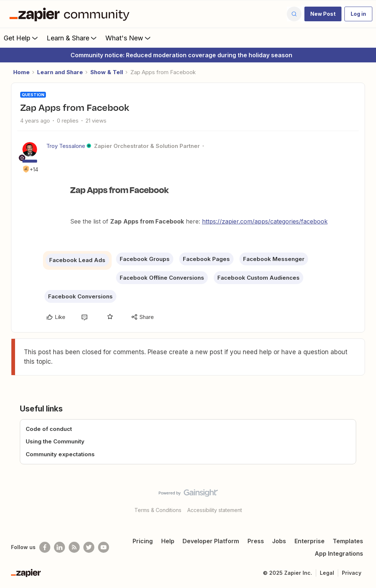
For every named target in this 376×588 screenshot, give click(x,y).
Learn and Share (60, 72)
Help (168, 541)
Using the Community (55, 441)
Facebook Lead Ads (77, 260)
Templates (348, 541)
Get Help (21, 38)
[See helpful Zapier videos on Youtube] (104, 547)
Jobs (279, 541)
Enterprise (310, 541)
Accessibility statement (215, 510)
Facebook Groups (145, 259)
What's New (129, 38)
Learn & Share (72, 38)
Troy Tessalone (66, 146)
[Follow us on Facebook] (45, 547)
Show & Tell (107, 72)
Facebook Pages (206, 259)
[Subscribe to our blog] (74, 547)
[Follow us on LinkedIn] (59, 547)
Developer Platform (211, 541)
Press (256, 541)
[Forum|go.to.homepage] (71, 14)
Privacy (352, 573)
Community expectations (60, 454)
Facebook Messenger (274, 259)
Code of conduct (49, 429)
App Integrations (339, 553)
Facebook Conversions (80, 296)
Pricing (143, 541)
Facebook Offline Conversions (162, 278)
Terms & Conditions (158, 510)
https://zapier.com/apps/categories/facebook (265, 221)
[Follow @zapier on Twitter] (89, 547)
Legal (327, 573)
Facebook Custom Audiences (258, 278)
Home (21, 72)
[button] (323, 14)
